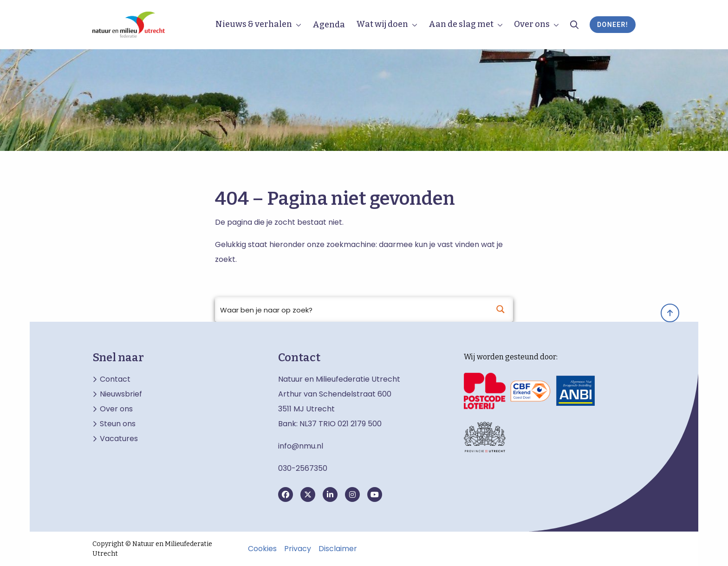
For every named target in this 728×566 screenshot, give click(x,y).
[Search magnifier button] (500, 309)
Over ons (532, 24)
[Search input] (352, 309)
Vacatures (119, 439)
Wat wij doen (382, 24)
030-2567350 (303, 468)
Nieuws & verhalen (254, 24)
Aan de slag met (461, 24)
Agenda (329, 25)
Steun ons (118, 424)
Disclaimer (338, 549)
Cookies (262, 549)
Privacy (298, 549)
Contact (115, 379)
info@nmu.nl (301, 446)
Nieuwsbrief (121, 394)
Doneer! (613, 25)
